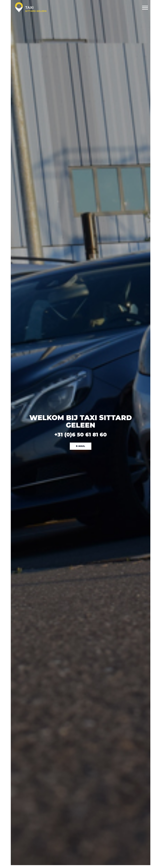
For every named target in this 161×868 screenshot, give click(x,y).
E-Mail (81, 446)
